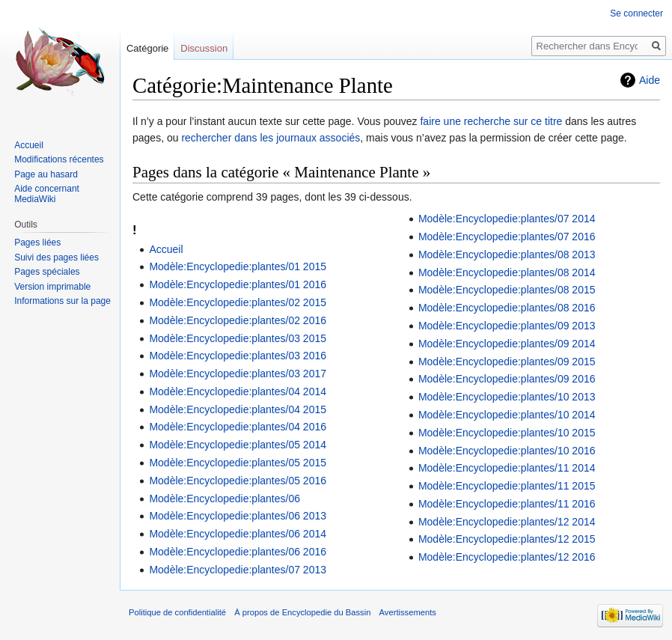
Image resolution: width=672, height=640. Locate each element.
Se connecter (636, 13)
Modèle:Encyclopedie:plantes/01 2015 (238, 266)
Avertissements (408, 612)
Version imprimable (52, 287)
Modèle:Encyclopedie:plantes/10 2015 (507, 433)
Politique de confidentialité (177, 612)
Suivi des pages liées (56, 257)
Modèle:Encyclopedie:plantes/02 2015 (238, 302)
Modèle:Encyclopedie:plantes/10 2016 (507, 451)
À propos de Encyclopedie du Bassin (302, 612)
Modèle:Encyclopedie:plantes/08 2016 (507, 308)
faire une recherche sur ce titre (491, 121)
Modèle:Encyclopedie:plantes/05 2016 (238, 481)
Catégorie (147, 48)
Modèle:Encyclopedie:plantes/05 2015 (238, 463)
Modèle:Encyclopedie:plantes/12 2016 (507, 557)
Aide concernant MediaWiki (47, 194)
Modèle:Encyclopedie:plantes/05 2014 (238, 445)
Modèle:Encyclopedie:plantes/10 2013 (507, 397)
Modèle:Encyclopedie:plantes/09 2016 (507, 379)
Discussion (204, 48)
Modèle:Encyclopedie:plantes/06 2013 (238, 516)
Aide (650, 80)
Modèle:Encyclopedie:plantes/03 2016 (238, 356)
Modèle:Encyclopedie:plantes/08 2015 (507, 290)
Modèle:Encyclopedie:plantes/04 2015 (238, 409)
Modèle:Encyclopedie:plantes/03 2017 (238, 374)
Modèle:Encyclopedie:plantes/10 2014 (507, 415)
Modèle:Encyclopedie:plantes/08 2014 (507, 272)
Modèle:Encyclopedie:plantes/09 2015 (507, 362)
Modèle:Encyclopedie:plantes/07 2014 (507, 219)
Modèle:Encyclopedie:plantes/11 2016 (507, 504)
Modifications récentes (59, 159)
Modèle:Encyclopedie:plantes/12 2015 (507, 539)
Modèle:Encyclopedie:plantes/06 (224, 499)
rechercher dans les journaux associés (271, 138)
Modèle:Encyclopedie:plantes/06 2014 (238, 534)
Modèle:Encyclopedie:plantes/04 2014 (238, 391)
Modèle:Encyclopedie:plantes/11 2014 (507, 468)
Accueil (166, 249)
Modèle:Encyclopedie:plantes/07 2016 (507, 237)
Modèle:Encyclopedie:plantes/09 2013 (507, 326)
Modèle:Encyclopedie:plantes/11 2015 (507, 486)
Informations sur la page (62, 301)
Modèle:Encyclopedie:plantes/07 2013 (238, 570)
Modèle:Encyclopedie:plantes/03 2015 (238, 338)
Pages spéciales (47, 272)
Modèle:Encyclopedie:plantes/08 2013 (507, 255)
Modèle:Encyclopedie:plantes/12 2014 (507, 522)
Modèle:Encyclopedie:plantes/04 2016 (238, 427)
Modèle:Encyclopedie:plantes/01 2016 (238, 284)
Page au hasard (46, 174)
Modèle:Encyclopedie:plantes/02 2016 (238, 320)
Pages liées (37, 243)
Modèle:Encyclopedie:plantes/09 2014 (507, 344)
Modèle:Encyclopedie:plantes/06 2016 (238, 552)
